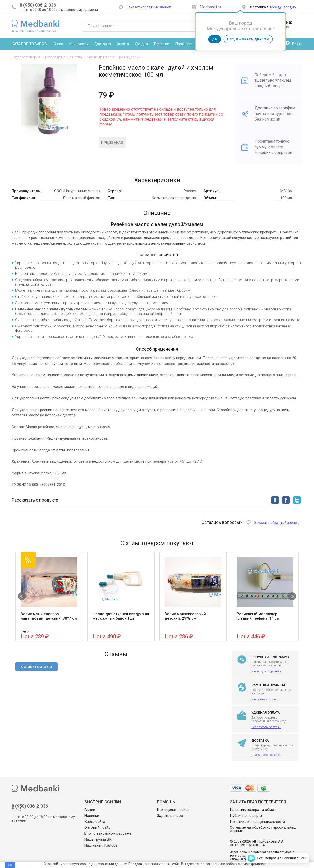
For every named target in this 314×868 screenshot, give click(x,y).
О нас (58, 44)
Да (215, 39)
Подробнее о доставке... (267, 755)
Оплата (123, 44)
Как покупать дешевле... (267, 671)
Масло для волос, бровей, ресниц (115, 57)
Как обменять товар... (266, 699)
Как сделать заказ (173, 810)
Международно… (284, 7)
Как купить (78, 44)
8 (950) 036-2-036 (38, 5)
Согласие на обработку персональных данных (263, 829)
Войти (297, 44)
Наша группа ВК (98, 839)
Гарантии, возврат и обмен (253, 810)
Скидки (141, 44)
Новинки (92, 816)
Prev (22, 596)
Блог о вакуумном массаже (108, 833)
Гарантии (161, 44)
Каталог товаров (29, 44)
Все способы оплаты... (266, 727)
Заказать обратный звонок (149, 7)
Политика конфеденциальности (257, 822)
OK (10, 865)
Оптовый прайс (98, 827)
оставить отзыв (37, 667)
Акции (90, 810)
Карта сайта (95, 822)
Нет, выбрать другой (248, 39)
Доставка (102, 44)
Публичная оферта (246, 816)
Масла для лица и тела (64, 57)
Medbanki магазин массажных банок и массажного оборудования (36, 26)
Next (292, 596)
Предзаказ (112, 143)
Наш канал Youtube (101, 845)
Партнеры (184, 44)
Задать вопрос (170, 816)
